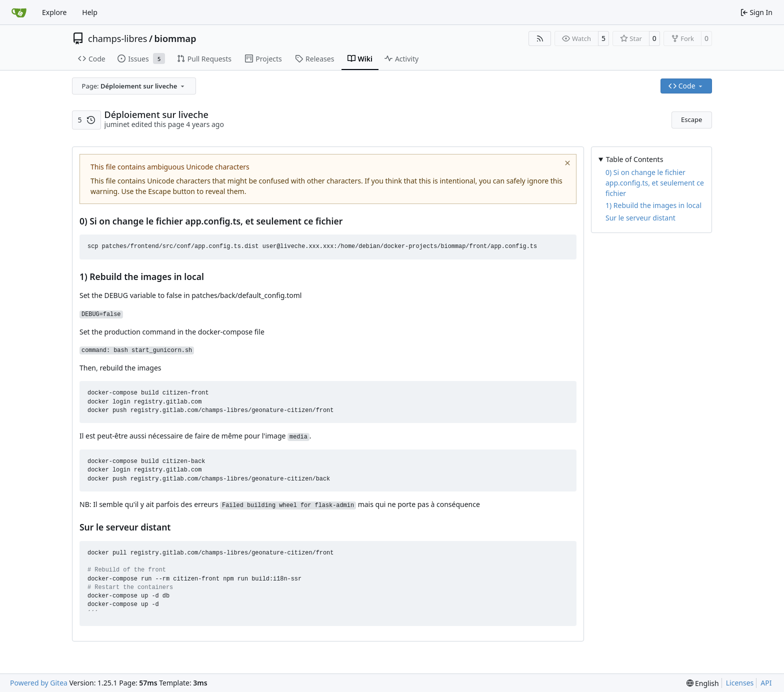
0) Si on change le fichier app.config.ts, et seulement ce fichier (655, 183)
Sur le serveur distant (640, 218)
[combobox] (134, 86)
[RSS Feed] (540, 38)
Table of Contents (635, 159)
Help (90, 12)
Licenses (740, 683)
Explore (54, 12)
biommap (175, 38)
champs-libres (117, 38)
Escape (691, 119)
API (766, 683)
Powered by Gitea (39, 683)
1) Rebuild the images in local (653, 205)
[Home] (19, 12)
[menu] (703, 683)
